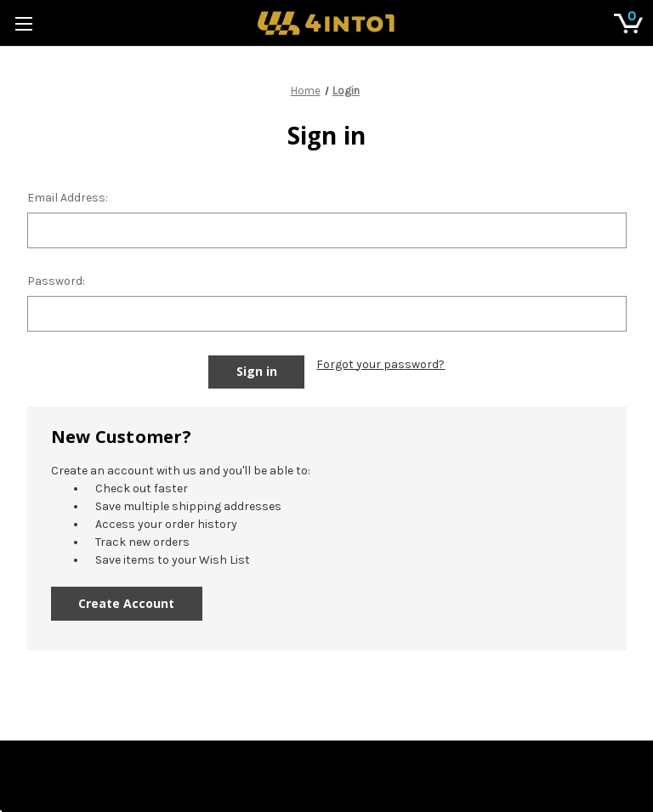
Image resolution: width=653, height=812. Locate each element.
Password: (56, 281)
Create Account (126, 603)
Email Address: (68, 198)
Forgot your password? (380, 364)
